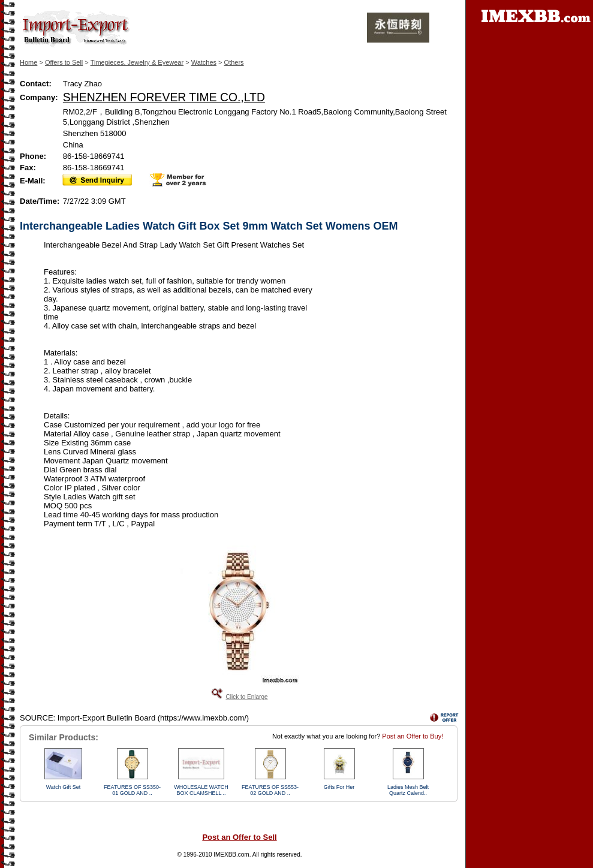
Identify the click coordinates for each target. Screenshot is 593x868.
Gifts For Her (339, 787)
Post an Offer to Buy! (413, 736)
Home (28, 62)
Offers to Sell (64, 62)
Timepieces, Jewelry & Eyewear (137, 62)
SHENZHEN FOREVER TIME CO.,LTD (164, 97)
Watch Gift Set (64, 787)
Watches (204, 62)
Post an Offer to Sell (239, 837)
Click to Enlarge (246, 697)
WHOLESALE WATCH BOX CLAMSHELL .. (201, 790)
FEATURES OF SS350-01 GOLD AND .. (132, 790)
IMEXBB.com (231, 855)
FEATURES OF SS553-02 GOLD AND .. (270, 790)
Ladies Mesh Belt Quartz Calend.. (408, 790)
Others (234, 62)
